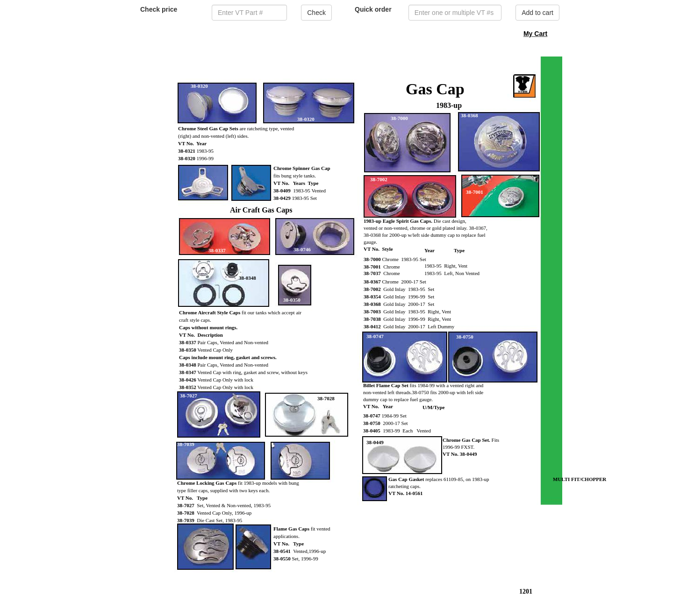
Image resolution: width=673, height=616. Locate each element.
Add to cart (537, 13)
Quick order (373, 9)
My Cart (535, 34)
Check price (159, 9)
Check (316, 13)
